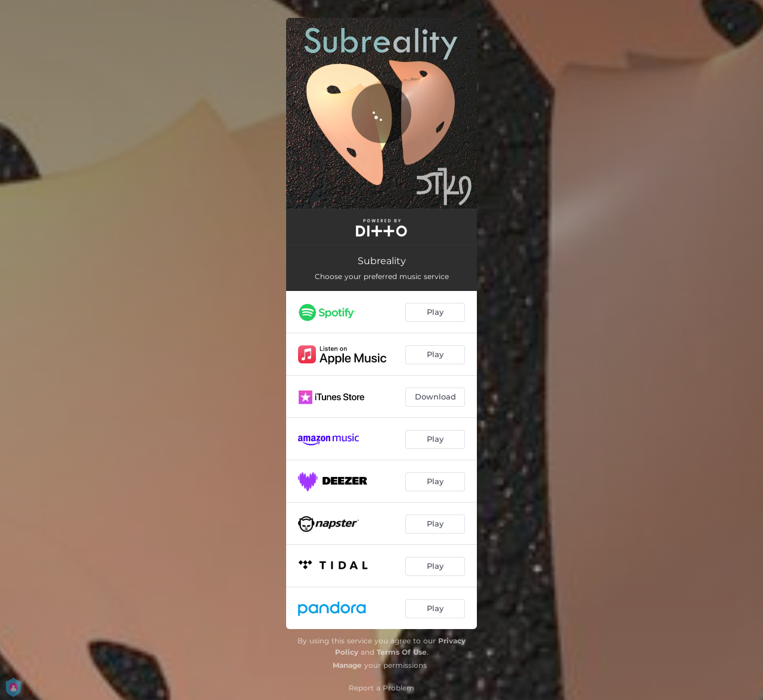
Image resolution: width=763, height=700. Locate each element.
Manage (347, 665)
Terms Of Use (402, 652)
